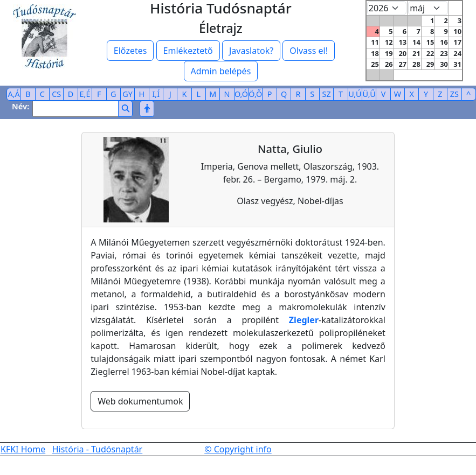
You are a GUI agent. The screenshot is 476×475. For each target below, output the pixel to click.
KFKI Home (23, 449)
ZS (454, 94)
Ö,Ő (255, 94)
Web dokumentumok (140, 401)
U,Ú (355, 94)
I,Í (156, 94)
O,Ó (241, 94)
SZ (327, 94)
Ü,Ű (369, 94)
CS (56, 94)
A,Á (14, 94)
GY (127, 94)
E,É (85, 94)
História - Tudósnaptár (98, 449)
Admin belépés (221, 71)
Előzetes (130, 51)
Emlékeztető (188, 51)
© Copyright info (238, 449)
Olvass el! (309, 51)
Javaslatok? (251, 51)
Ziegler (304, 320)
